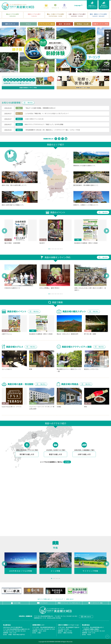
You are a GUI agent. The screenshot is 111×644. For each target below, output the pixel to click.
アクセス (64, 5)
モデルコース (55, 5)
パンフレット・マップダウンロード (69, 603)
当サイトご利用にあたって (45, 599)
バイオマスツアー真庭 (95, 603)
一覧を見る (28, 103)
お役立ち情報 (16, 603)
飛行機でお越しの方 (27, 454)
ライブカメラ (42, 603)
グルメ (28, 23)
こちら (67, 462)
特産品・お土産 (83, 23)
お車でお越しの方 (84, 454)
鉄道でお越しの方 (56, 454)
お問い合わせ (70, 599)
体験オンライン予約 (101, 23)
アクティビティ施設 (47, 23)
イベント (46, 5)
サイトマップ (59, 599)
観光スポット (10, 23)
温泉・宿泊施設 (65, 23)
